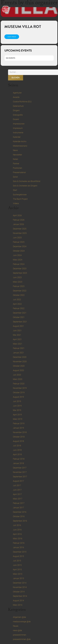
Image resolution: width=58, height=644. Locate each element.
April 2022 (17, 304)
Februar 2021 (19, 348)
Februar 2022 (19, 308)
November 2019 (20, 388)
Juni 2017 (17, 490)
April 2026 (17, 215)
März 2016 (18, 539)
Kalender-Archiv (20, 141)
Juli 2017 (17, 485)
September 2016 (20, 521)
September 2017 (20, 477)
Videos (16, 203)
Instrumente (18, 133)
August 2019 (18, 397)
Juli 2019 (17, 401)
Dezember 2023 (20, 269)
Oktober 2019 (19, 393)
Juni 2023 (17, 277)
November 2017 (20, 472)
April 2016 (17, 534)
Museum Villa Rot (23, 27)
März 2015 (18, 574)
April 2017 (17, 494)
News (15, 150)
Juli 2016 (17, 525)
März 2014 (18, 605)
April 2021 (17, 339)
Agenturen (17, 93)
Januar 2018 (18, 463)
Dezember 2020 (20, 357)
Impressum (18, 128)
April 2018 (17, 454)
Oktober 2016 (19, 516)
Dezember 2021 (20, 313)
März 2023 (18, 282)
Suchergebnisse (20, 195)
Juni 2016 (17, 530)
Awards (16, 97)
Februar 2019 (19, 423)
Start (15, 190)
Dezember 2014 (20, 583)
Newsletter (17, 155)
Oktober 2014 (19, 592)
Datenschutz (18, 106)
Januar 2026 (18, 224)
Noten (16, 159)
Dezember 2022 (20, 291)
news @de (17, 630)
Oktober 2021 (19, 317)
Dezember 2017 (20, 468)
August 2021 (18, 326)
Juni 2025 (17, 238)
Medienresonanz (20, 146)
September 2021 (20, 322)
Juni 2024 (17, 255)
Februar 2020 (19, 384)
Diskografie (18, 115)
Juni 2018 (17, 450)
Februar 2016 (19, 543)
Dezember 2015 (20, 552)
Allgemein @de (19, 617)
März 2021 (18, 344)
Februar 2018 (19, 459)
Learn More (12, 37)
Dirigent (16, 110)
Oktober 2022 (19, 295)
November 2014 (20, 587)
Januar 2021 (18, 353)
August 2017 (18, 481)
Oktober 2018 (19, 437)
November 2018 (20, 432)
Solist (15, 177)
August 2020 (18, 370)
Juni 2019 (17, 406)
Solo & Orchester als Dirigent (25, 186)
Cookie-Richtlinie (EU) (22, 102)
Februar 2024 (19, 264)
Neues (16, 626)
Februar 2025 (19, 242)
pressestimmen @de (22, 639)
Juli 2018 (17, 446)
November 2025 (20, 233)
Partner (16, 164)
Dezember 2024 (20, 246)
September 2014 (20, 596)
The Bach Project (20, 199)
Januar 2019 (18, 428)
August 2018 (18, 441)
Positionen (18, 168)
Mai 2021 (17, 335)
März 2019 (18, 419)
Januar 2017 (18, 508)
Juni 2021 (17, 331)
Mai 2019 (17, 410)
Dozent (16, 119)
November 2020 (20, 362)
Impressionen (19, 124)
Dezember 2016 (20, 512)
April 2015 (17, 570)
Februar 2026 (19, 220)
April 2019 (17, 415)
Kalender (17, 137)
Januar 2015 (18, 578)
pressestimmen (20, 635)
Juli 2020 (17, 375)
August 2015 (18, 556)
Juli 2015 (17, 561)
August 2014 (18, 601)
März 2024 (18, 260)
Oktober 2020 (19, 366)
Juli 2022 (17, 300)
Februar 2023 (19, 286)
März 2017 (18, 499)
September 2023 (20, 273)
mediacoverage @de (22, 622)
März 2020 (18, 379)
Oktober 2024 (19, 251)
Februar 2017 (19, 503)
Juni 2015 (17, 565)
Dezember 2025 (20, 229)
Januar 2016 (18, 547)
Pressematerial (19, 172)
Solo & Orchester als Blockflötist (27, 181)
